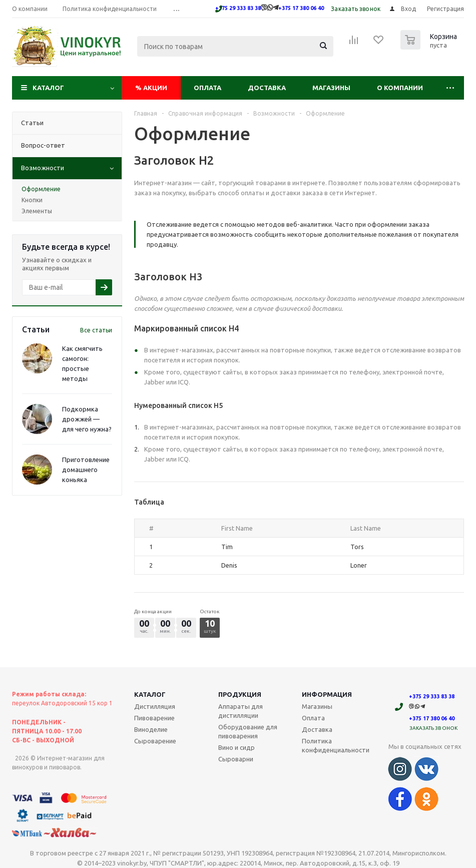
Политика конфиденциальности (336, 745)
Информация (327, 694)
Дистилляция (155, 706)
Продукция (240, 694)
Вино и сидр (236, 747)
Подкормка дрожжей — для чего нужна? (87, 419)
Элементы (37, 211)
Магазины (331, 88)
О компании (400, 88)
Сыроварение (155, 741)
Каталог (48, 88)
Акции (151, 88)
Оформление (41, 189)
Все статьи (96, 330)
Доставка (267, 88)
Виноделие (151, 729)
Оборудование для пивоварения (248, 731)
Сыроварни (236, 759)
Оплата (207, 88)
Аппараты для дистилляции (241, 711)
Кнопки (32, 200)
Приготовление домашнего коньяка (86, 470)
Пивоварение (154, 718)
